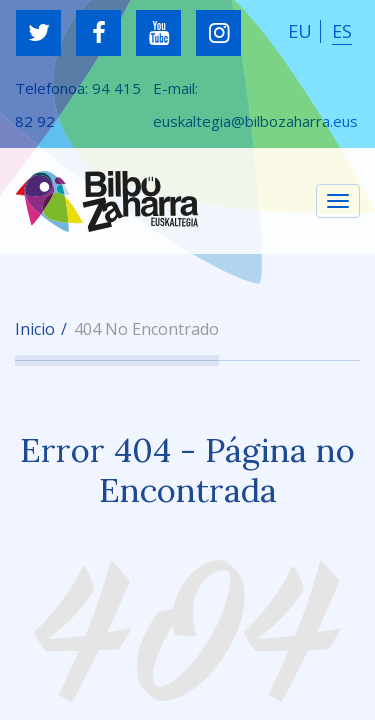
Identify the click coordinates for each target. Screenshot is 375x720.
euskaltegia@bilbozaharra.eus (255, 121)
